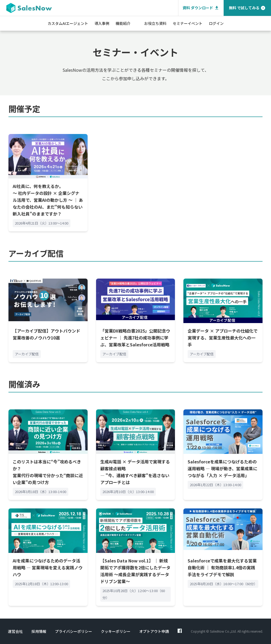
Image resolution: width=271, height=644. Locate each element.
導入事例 (102, 23)
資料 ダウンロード (201, 8)
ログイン (216, 23)
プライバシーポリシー (74, 631)
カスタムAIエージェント (68, 23)
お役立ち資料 (155, 23)
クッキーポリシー (116, 631)
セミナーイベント (188, 23)
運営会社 (15, 631)
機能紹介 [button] (123, 23)
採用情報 (39, 631)
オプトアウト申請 (154, 631)
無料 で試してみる (247, 8)
